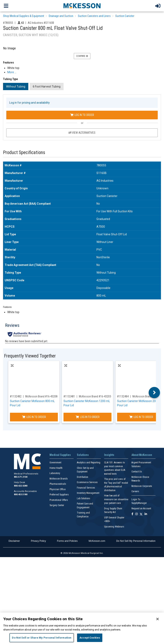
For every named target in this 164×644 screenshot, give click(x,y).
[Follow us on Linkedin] (146, 514)
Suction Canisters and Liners (94, 16)
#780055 (8, 23)
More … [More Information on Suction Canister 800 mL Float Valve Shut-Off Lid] (12, 72)
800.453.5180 (21, 494)
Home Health (56, 468)
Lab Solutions (84, 498)
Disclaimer (14, 541)
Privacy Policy (39, 541)
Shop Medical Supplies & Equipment (24, 16)
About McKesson (142, 455)
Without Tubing (16, 86)
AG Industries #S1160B (41, 23)
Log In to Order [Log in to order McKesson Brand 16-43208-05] (34, 417)
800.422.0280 (21, 486)
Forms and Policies (67, 541)
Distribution (83, 477)
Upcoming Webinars (114, 527)
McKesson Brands (59, 479)
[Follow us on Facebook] (132, 514)
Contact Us (137, 472)
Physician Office (58, 489)
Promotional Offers (59, 500)
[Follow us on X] (141, 514)
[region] (82, 628)
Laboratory (55, 473)
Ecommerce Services (87, 482)
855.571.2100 (21, 477)
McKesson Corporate (142, 486)
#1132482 (16, 396)
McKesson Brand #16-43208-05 (43, 396)
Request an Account (141, 509)
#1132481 (69, 396)
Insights (109, 455)
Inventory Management (88, 493)
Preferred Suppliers (59, 495)
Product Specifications (24, 153)
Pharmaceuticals (58, 484)
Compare (82, 56)
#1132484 (123, 396)
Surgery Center (57, 505)
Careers (135, 491)
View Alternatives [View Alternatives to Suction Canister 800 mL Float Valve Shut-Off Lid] (82, 133)
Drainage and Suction (61, 16)
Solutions (83, 455)
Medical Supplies (60, 455)
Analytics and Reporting (89, 463)
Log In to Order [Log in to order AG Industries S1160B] (82, 115)
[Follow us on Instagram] (136, 514)
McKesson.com (97, 541)
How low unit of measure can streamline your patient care (116, 499)
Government (55, 463)
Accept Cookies (90, 638)
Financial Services (86, 488)
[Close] (158, 619)
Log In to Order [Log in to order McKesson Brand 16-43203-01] (88, 417)
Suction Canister (125, 16)
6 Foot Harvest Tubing (47, 86)
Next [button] (154, 393)
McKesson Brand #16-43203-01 (97, 396)
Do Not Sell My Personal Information (136, 541)
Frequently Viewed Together (30, 356)
